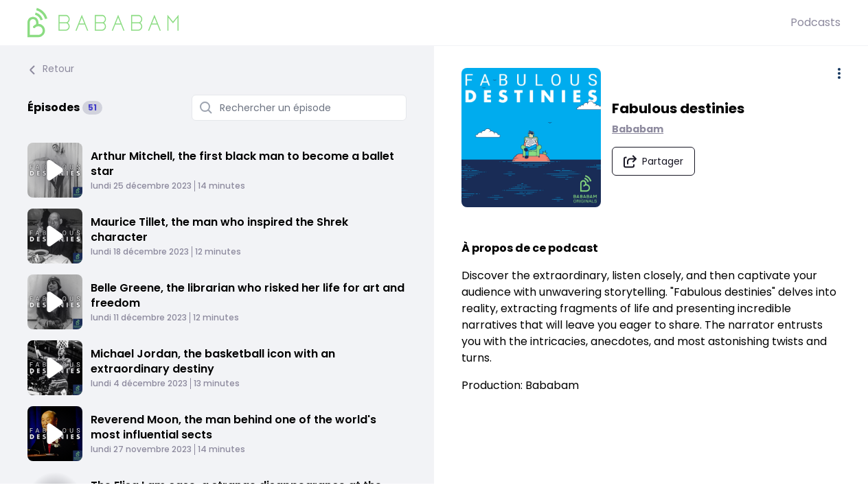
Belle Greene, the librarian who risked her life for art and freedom (248, 295)
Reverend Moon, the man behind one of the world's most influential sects (233, 427)
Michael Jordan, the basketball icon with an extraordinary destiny (213, 361)
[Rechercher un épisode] (299, 108)
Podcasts (815, 22)
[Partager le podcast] (654, 161)
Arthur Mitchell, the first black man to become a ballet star (242, 164)
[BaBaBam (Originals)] (409, 23)
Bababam (638, 129)
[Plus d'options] (839, 73)
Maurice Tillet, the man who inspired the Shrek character (219, 230)
